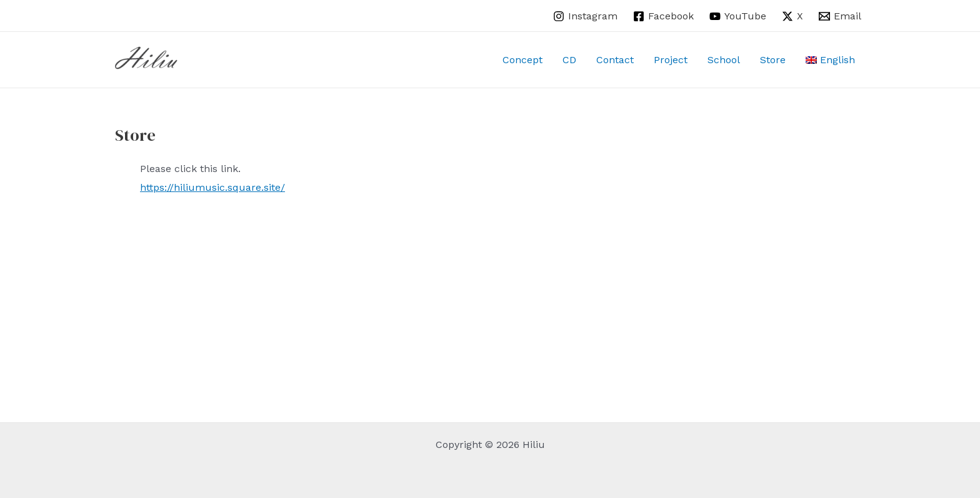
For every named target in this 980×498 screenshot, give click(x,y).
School (724, 60)
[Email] (840, 16)
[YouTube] (738, 16)
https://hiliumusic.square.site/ (212, 187)
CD (569, 60)
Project (671, 60)
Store (773, 60)
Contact (615, 60)
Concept (522, 60)
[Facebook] (664, 16)
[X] (792, 16)
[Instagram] (586, 16)
